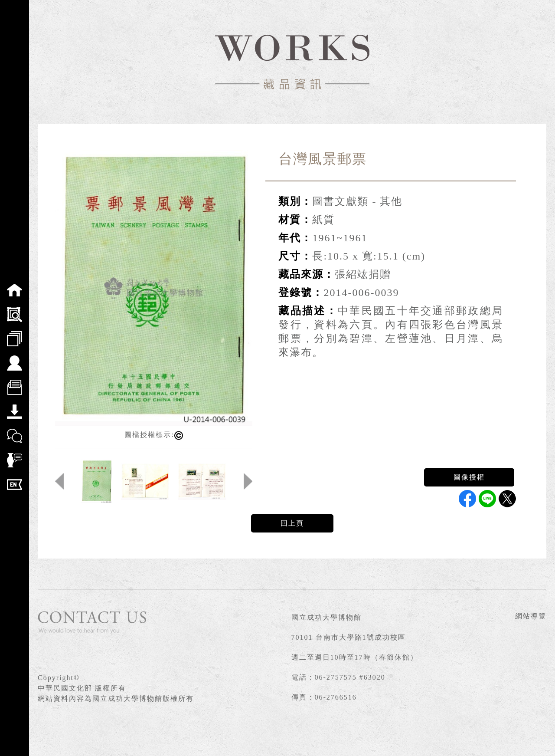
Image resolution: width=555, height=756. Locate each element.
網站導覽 (531, 616)
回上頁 (292, 523)
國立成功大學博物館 (326, 617)
